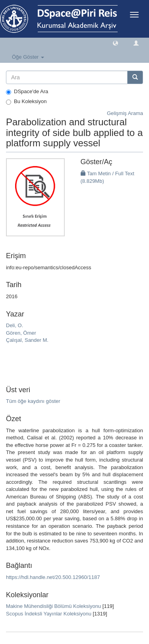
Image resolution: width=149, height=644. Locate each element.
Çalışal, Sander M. (27, 340)
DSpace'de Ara (27, 92)
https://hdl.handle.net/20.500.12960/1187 (53, 577)
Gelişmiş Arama (125, 113)
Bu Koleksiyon (26, 102)
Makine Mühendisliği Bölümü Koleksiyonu (53, 606)
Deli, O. (15, 325)
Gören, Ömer (21, 333)
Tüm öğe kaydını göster (33, 401)
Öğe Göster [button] (28, 57)
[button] (115, 43)
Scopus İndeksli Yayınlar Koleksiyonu (49, 614)
